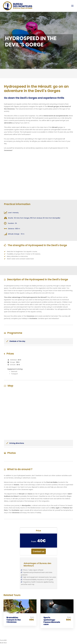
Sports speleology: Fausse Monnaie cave (52, 621)
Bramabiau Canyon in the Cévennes (14, 620)
